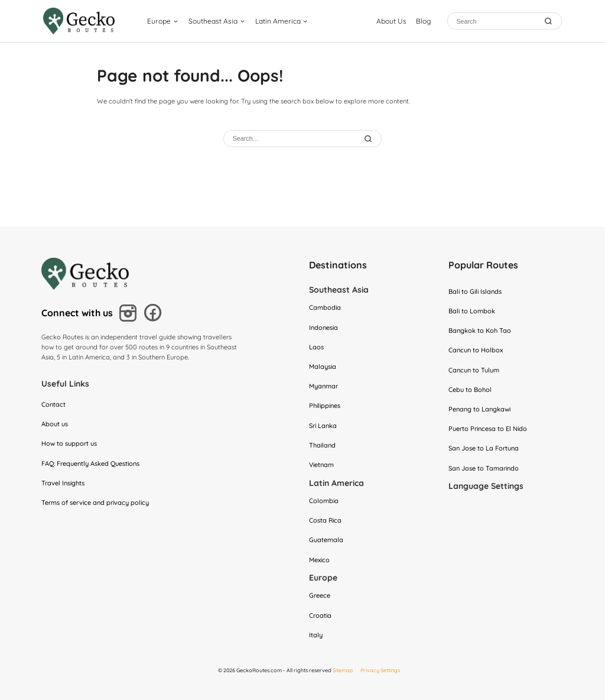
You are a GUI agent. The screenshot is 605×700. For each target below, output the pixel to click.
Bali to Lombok (472, 311)
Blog (423, 21)
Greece (320, 595)
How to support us (69, 443)
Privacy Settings (380, 670)
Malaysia (323, 367)
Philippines (325, 406)
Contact (53, 404)
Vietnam (321, 465)
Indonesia (323, 328)
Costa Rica (325, 520)
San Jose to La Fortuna (484, 448)
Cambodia (325, 307)
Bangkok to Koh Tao (480, 330)
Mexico (319, 560)
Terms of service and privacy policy (95, 503)
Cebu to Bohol (470, 390)
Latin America (278, 21)
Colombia (324, 501)
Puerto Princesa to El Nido (488, 429)
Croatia (320, 615)
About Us (391, 21)
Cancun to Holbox (476, 350)
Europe (159, 21)
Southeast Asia (213, 21)
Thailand (322, 445)
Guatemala (326, 540)
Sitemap (343, 670)
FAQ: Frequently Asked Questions (90, 464)
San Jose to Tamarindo (484, 468)
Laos (316, 347)
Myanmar (323, 386)
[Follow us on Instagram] (130, 315)
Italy (316, 635)
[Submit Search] (369, 138)
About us (55, 424)
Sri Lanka (323, 426)
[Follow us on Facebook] (155, 314)
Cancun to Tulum (474, 370)
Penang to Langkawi (479, 409)
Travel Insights (63, 483)
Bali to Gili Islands (475, 291)
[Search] (496, 21)
